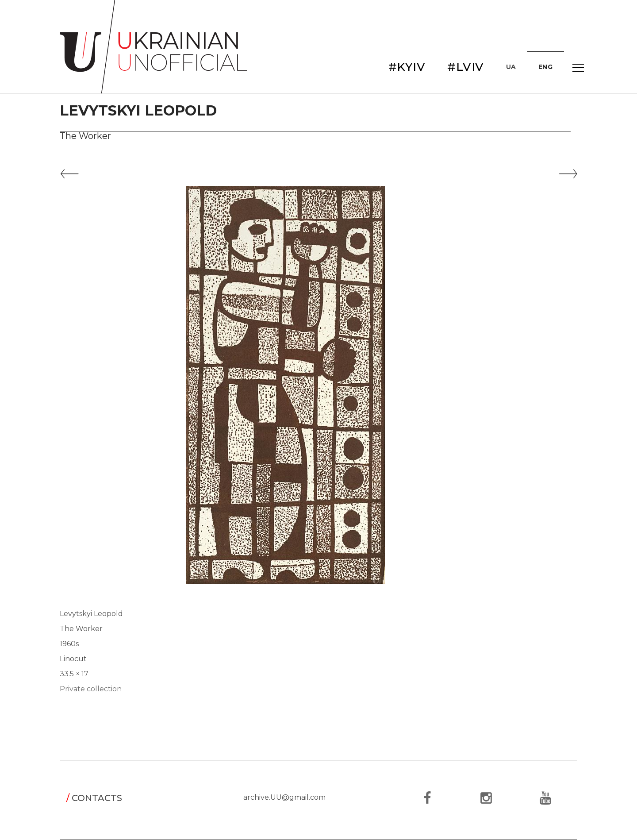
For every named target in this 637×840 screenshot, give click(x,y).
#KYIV (407, 67)
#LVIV (466, 67)
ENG (546, 67)
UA (511, 67)
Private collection (91, 689)
